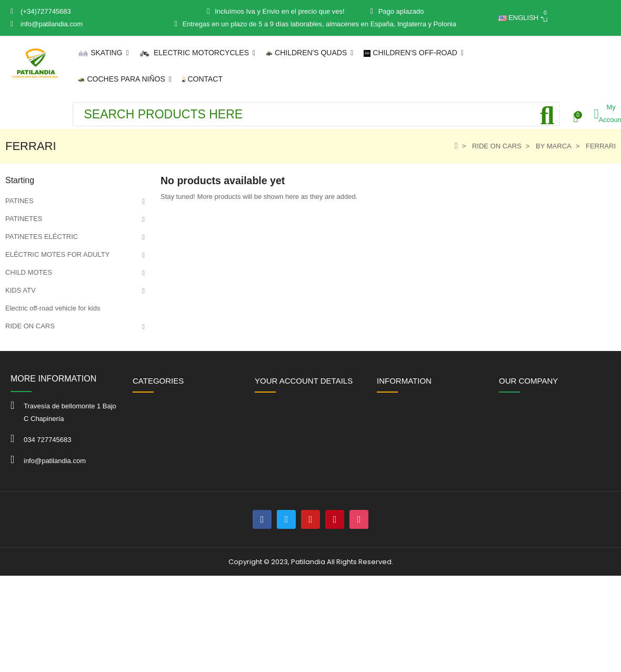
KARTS (17, 344)
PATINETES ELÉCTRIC (42, 237)
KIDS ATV (21, 290)
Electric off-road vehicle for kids (53, 308)
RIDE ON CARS (30, 326)
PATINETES (24, 219)
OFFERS (19, 380)
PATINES (19, 201)
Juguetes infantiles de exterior (51, 362)
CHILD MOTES (29, 272)
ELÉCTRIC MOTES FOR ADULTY (57, 254)
